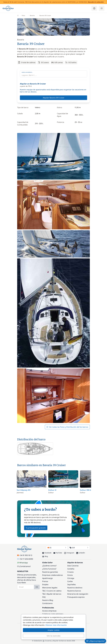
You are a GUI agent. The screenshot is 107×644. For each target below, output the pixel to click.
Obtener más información (56, 625)
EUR (79, 548)
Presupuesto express (76, 597)
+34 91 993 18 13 (25, 555)
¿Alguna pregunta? (95, 641)
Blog (45, 556)
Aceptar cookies (54, 630)
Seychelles (72, 584)
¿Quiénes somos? (49, 566)
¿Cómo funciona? (49, 569)
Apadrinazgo (48, 578)
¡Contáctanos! (24, 566)
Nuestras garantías (50, 572)
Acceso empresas (49, 611)
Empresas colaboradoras (53, 575)
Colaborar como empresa (53, 614)
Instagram (69, 553)
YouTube (58, 553)
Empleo (45, 584)
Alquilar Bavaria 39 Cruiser (54, 98)
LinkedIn (81, 553)
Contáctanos (47, 603)
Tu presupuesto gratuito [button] (36, 528)
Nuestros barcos (74, 591)
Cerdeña (71, 569)
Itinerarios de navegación (78, 594)
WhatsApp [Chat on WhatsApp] (22, 563)
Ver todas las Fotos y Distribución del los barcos (67, 427)
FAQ (44, 597)
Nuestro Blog (48, 600)
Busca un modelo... (27, 72)
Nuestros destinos (75, 588)
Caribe (70, 581)
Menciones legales (50, 588)
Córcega (71, 578)
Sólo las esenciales (54, 636)
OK (37, 587)
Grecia (70, 575)
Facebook (47, 553)
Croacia (70, 572)
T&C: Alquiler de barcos (52, 594)
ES (57, 548)
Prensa (45, 581)
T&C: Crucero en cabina (52, 591)
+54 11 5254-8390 (25, 559)
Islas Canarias (73, 566)
